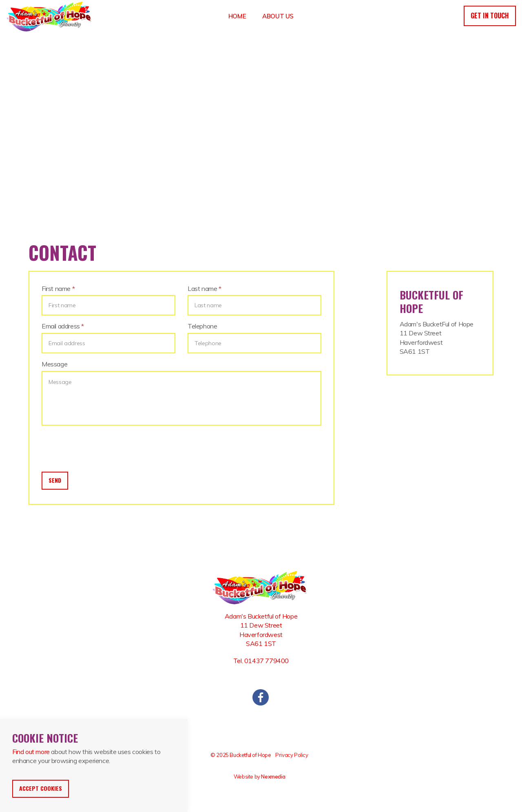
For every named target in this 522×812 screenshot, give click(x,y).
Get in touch (490, 16)
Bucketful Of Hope (50, 16)
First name (58, 288)
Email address (63, 326)
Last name (205, 288)
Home (237, 16)
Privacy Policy (292, 755)
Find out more (31, 752)
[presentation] (104, 448)
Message (54, 364)
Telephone (202, 326)
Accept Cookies (41, 788)
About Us (278, 16)
